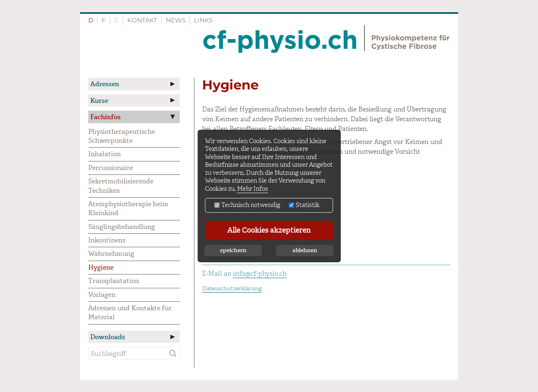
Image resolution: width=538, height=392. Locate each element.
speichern (233, 250)
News (176, 20)
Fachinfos (106, 117)
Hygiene (101, 267)
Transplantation (114, 281)
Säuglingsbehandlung (122, 227)
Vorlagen (102, 295)
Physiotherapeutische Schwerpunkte (122, 136)
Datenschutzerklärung (232, 289)
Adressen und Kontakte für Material (130, 313)
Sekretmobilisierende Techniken (121, 186)
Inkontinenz (107, 240)
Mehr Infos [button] (253, 189)
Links (203, 20)
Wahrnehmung (111, 254)
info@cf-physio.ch (260, 273)
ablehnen (305, 250)
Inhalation (105, 154)
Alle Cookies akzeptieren (269, 230)
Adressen (105, 84)
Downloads (108, 337)
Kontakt (142, 20)
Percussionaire (111, 168)
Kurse (99, 101)
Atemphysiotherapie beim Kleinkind (128, 208)
